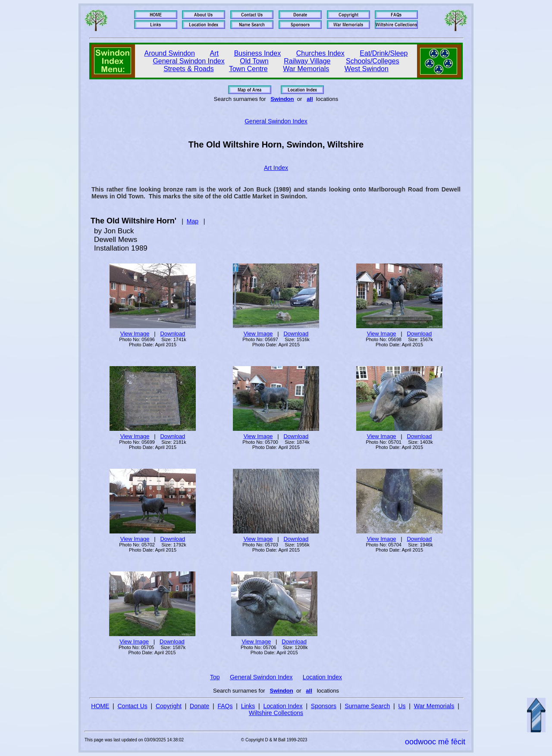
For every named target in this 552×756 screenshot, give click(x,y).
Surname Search (367, 706)
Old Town (254, 61)
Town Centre (248, 69)
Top (215, 677)
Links (248, 706)
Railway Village (307, 61)
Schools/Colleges (373, 61)
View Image (135, 334)
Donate (199, 706)
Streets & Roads (189, 69)
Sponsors (324, 706)
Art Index (276, 168)
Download (172, 334)
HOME (100, 706)
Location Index (322, 677)
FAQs (225, 706)
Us (402, 706)
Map (193, 221)
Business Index (258, 53)
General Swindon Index (188, 61)
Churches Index (320, 53)
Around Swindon (170, 53)
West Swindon (367, 69)
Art (214, 53)
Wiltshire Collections (276, 713)
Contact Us (133, 706)
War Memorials (306, 69)
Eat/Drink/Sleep (384, 53)
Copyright (169, 706)
